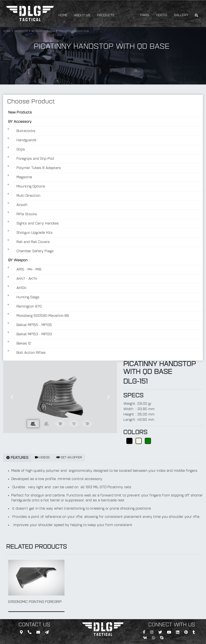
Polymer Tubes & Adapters (39, 168)
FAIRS (145, 15)
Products (21, 31)
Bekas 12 (24, 344)
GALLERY (181, 15)
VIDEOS (162, 15)
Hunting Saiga (28, 297)
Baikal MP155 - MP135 (34, 325)
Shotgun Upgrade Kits (35, 233)
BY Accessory (20, 122)
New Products (20, 113)
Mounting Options (31, 187)
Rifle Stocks (27, 214)
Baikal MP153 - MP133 (34, 334)
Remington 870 (29, 307)
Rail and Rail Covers (33, 242)
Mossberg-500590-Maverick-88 (43, 316)
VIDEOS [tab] (42, 458)
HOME (63, 16)
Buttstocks (26, 131)
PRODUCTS (106, 16)
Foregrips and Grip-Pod (73, 31)
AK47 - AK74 (27, 279)
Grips (21, 150)
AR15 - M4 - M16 (29, 270)
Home (7, 31)
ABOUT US (82, 16)
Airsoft (22, 205)
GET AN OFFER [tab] (69, 458)
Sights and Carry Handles (38, 224)
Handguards (26, 140)
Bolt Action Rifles (31, 353)
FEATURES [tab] (17, 458)
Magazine (24, 177)
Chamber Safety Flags (35, 251)
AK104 (52, 31)
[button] (12, 397)
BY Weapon (39, 31)
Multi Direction (28, 196)
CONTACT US (34, 625)
